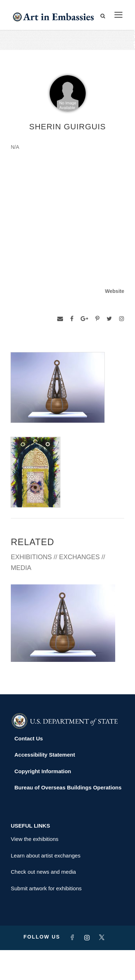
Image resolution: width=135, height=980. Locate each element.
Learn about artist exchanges (46, 885)
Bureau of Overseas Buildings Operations (68, 817)
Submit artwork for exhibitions (46, 918)
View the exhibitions (35, 869)
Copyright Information (43, 801)
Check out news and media (43, 902)
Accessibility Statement (45, 785)
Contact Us (29, 768)
